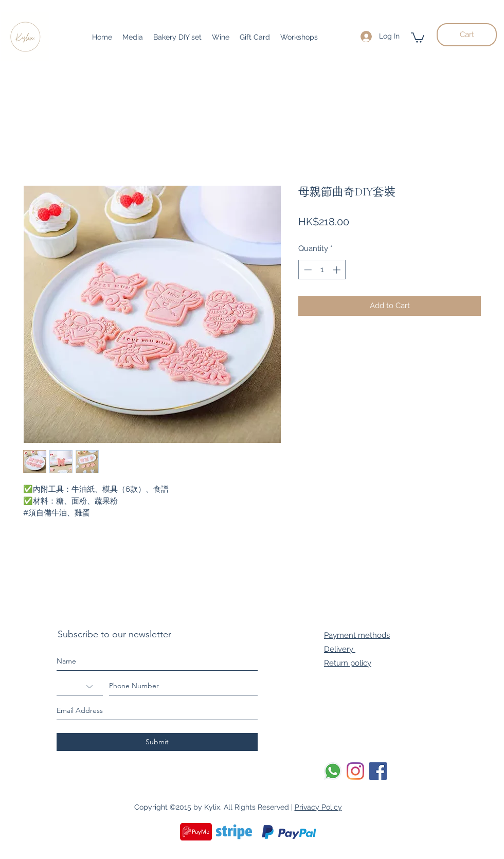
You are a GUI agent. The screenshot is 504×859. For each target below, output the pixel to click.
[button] (418, 37)
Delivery (340, 649)
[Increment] (338, 270)
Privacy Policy (318, 807)
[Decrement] (307, 270)
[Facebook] (378, 771)
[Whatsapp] (333, 771)
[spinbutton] (322, 270)
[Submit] (157, 742)
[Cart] (467, 35)
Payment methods (357, 635)
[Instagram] (355, 771)
